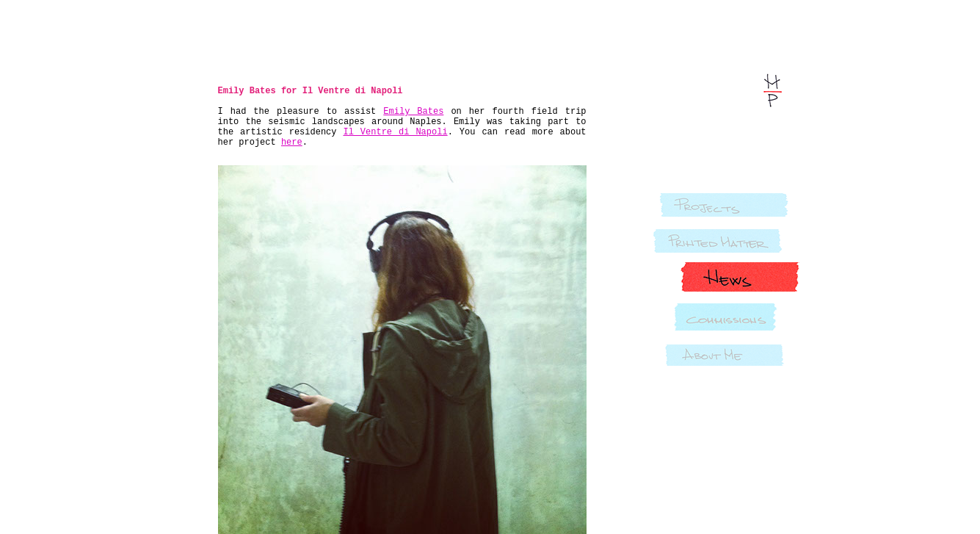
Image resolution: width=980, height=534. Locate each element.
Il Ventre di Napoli (395, 132)
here (292, 142)
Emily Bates (413, 112)
